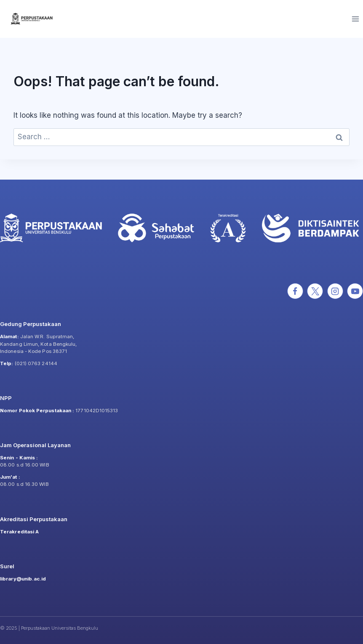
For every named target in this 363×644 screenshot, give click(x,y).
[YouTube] (355, 291)
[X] (315, 291)
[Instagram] (335, 291)
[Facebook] (295, 291)
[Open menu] (355, 19)
